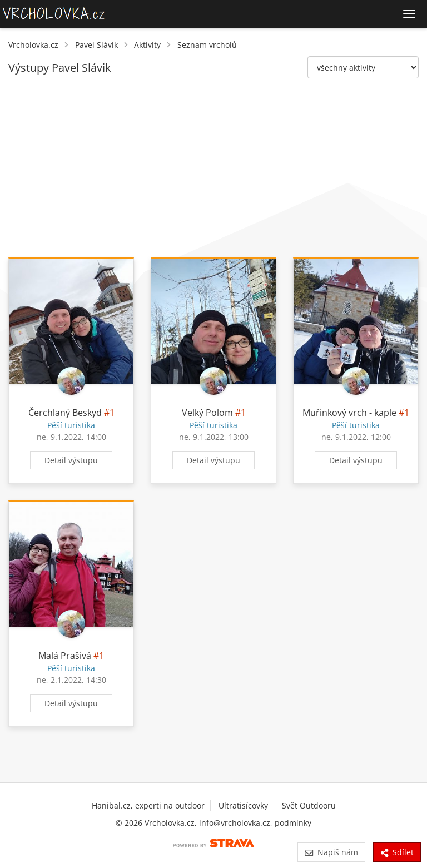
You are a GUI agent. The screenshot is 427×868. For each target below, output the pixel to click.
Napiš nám (331, 852)
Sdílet (397, 852)
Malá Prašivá (65, 656)
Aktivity (147, 45)
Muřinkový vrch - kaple (349, 413)
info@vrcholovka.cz (235, 823)
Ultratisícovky (243, 805)
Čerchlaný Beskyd (65, 413)
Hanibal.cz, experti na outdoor (148, 805)
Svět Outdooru (309, 805)
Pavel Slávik (96, 45)
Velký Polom (207, 413)
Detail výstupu (71, 460)
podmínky (293, 823)
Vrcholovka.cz (33, 45)
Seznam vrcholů (207, 45)
